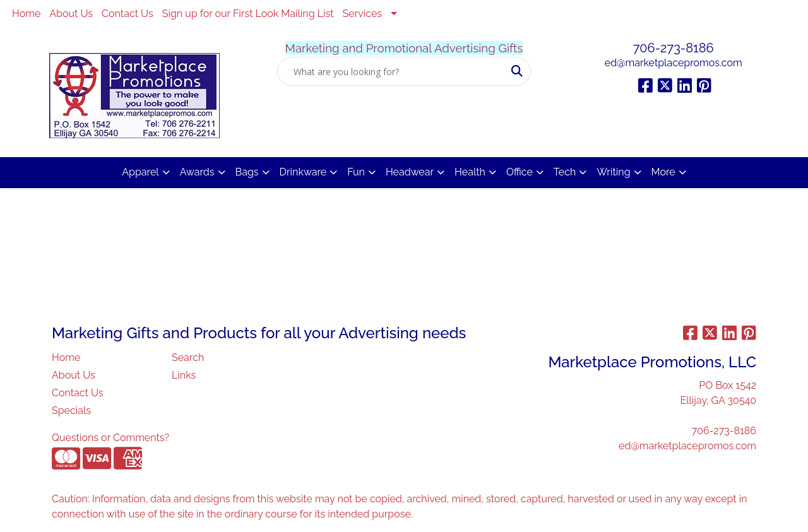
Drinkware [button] (303, 172)
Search (188, 358)
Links (184, 375)
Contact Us (128, 14)
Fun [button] (356, 172)
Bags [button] (247, 172)
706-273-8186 (674, 48)
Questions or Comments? (110, 438)
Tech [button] (565, 172)
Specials (71, 411)
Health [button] (470, 172)
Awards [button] (197, 172)
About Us (71, 14)
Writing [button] (613, 172)
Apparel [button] (140, 172)
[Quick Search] (391, 71)
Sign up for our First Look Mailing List (248, 14)
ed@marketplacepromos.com (674, 63)
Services (363, 14)
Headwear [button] (410, 172)
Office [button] (520, 172)
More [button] (663, 172)
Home (26, 14)
